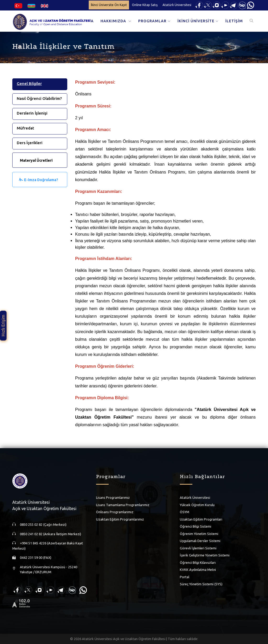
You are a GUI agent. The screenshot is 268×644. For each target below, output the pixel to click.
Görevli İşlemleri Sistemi (198, 548)
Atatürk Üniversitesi (177, 5)
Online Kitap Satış (145, 5)
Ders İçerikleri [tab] (30, 143)
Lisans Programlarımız (113, 497)
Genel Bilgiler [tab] (29, 83)
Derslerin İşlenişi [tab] (32, 113)
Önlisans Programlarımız (115, 512)
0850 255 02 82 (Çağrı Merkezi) (43, 524)
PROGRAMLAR (152, 21)
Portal (185, 577)
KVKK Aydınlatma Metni (198, 570)
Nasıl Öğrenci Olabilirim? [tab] (39, 98)
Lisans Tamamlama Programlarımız (123, 505)
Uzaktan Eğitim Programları (201, 519)
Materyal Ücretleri (36, 160)
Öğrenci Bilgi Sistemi (196, 526)
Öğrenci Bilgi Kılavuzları (198, 562)
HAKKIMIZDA (114, 21)
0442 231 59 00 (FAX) (36, 558)
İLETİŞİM (234, 21)
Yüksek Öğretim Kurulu (197, 505)
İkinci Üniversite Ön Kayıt (109, 5)
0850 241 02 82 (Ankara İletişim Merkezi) (51, 534)
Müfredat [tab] (25, 128)
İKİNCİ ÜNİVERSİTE (196, 21)
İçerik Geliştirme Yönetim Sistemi (205, 555)
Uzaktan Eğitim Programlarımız (120, 519)
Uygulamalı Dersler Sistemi (200, 541)
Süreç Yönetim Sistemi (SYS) (201, 584)
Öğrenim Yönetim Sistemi (199, 534)
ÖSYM (185, 512)
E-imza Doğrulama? (41, 180)
